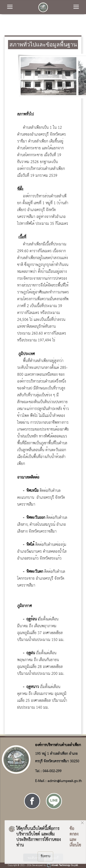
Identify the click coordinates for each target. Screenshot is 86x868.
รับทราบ (45, 856)
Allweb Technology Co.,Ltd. (62, 865)
